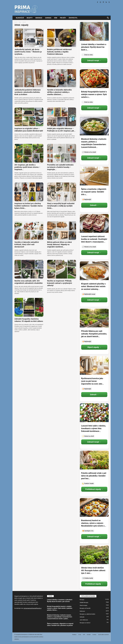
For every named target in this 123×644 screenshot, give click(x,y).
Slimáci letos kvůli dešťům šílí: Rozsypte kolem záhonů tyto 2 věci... (93, 570)
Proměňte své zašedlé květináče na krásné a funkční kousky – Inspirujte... (60, 167)
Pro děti (63, 18)
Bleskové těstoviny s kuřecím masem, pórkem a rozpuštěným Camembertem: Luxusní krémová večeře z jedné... (60, 617)
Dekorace (39, 18)
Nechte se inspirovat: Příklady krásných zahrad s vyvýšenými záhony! (60, 283)
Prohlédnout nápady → (94, 489)
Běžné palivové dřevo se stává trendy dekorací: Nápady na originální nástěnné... (59, 244)
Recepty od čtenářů (85, 608)
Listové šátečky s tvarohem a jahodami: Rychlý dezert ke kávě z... (94, 47)
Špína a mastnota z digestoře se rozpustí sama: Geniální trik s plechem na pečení (60, 624)
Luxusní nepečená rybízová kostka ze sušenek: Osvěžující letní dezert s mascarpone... (94, 239)
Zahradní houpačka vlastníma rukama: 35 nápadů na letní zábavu (29, 320)
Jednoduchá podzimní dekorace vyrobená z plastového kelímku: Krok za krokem (28, 92)
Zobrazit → (94, 205)
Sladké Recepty (84, 602)
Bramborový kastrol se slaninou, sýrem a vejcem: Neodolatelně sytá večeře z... (94, 523)
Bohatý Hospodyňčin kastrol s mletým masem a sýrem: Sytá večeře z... (94, 94)
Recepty (30, 18)
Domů (16, 22)
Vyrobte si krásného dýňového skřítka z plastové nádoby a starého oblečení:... (59, 92)
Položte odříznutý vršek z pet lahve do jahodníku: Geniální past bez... (94, 476)
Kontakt (89, 635)
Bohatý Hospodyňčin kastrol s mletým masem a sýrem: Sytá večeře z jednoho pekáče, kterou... (60, 608)
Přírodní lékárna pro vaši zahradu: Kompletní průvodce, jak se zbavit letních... (94, 334)
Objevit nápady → (94, 347)
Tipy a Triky (83, 185)
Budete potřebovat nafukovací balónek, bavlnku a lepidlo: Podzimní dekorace (59, 52)
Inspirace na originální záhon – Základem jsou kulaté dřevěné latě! (29, 130)
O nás (80, 635)
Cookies (94, 635)
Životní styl (73, 18)
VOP (84, 635)
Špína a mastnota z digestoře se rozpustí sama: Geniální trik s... (94, 192)
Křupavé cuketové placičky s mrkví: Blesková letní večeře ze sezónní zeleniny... (93, 286)
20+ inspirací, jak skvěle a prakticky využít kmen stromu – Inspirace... (27, 167)
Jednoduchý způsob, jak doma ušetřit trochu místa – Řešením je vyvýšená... (28, 52)
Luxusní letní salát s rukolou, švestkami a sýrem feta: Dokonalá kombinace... (94, 428)
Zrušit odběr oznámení (103, 635)
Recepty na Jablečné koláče (87, 614)
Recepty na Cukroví (85, 623)
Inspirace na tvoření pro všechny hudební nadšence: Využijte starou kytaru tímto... (29, 206)
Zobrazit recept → (94, 60)
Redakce (74, 635)
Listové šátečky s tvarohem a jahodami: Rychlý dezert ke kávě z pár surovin (60, 601)
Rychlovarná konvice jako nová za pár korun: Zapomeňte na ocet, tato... (93, 381)
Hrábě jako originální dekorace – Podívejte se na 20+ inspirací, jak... (61, 130)
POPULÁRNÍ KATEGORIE (88, 596)
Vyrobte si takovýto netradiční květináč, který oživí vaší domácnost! (27, 244)
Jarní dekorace (84, 620)
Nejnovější (20, 18)
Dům (56, 18)
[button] (108, 18)
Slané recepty (84, 605)
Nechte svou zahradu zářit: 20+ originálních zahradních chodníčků (29, 282)
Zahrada (48, 18)
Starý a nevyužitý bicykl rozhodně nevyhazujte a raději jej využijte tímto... (61, 206)
